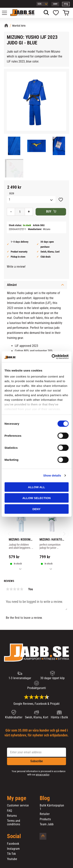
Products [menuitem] (45, 819)
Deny (37, 509)
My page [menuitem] (17, 798)
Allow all (37, 487)
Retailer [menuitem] (45, 814)
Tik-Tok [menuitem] (11, 854)
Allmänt (12, 285)
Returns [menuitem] (12, 816)
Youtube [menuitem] (12, 859)
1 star (8, 589)
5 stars (22, 589)
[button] (7, 13)
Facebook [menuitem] (13, 844)
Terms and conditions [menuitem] (14, 822)
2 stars (11, 589)
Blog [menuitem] (45, 798)
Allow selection (36, 498)
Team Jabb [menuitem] (47, 824)
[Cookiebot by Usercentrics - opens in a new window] (52, 357)
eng (66, 4)
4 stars (18, 589)
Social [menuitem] (14, 836)
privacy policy (42, 775)
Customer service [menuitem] (18, 806)
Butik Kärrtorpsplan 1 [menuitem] (52, 807)
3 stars (15, 589)
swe (55, 4)
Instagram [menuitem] (13, 849)
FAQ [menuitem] (10, 811)
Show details (52, 475)
